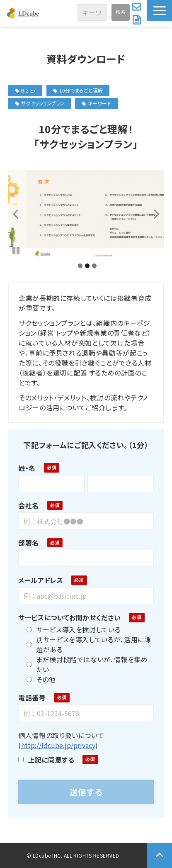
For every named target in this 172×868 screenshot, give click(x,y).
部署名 (29, 543)
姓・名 (27, 468)
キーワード (96, 103)
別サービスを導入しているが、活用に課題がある (89, 644)
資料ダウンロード (138, 20)
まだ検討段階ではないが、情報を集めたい (87, 664)
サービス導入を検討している (74, 629)
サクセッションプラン (40, 103)
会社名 (29, 505)
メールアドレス (41, 580)
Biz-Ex (25, 90)
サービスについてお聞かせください (69, 617)
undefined (21, 214)
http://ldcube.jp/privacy (58, 745)
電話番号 (32, 697)
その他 (41, 679)
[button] (160, 11)
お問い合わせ (137, 7)
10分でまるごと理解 (78, 90)
